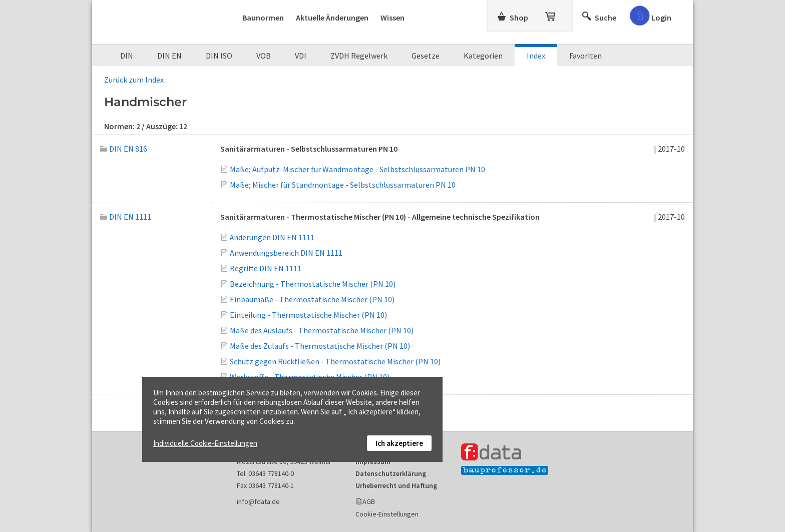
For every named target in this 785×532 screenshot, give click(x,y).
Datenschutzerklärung (391, 473)
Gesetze (426, 56)
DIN (127, 56)
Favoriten (585, 56)
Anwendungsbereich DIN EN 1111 (286, 253)
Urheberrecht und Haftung (396, 485)
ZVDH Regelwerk (359, 56)
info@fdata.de (258, 501)
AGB (369, 501)
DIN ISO (219, 56)
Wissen (392, 18)
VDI (301, 56)
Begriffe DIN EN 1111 (266, 268)
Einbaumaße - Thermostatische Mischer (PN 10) (312, 299)
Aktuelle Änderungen (332, 18)
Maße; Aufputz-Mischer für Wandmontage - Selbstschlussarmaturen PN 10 (357, 169)
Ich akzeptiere (399, 443)
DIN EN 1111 (126, 217)
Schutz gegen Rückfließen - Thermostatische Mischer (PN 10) (335, 361)
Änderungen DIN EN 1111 (272, 237)
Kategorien (483, 56)
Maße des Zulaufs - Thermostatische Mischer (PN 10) (320, 346)
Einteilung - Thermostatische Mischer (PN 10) (308, 315)
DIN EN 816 (124, 149)
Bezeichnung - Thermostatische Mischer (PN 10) (313, 284)
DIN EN (169, 56)
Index (536, 56)
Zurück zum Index (134, 80)
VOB (264, 56)
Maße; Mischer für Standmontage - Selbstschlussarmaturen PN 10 (343, 185)
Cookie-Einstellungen (387, 514)
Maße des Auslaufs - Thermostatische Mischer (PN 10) (322, 330)
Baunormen (263, 18)
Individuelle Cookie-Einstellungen (205, 443)
